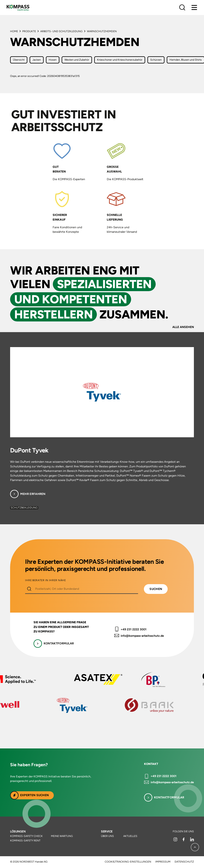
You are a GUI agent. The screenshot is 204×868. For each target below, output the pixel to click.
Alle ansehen (183, 327)
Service (107, 831)
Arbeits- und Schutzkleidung (61, 31)
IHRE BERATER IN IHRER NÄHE (45, 580)
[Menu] (194, 7)
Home (14, 31)
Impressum (163, 862)
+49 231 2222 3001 (134, 629)
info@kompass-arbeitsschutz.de (142, 636)
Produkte (29, 31)
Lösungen (18, 831)
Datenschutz (184, 862)
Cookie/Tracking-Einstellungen (128, 862)
